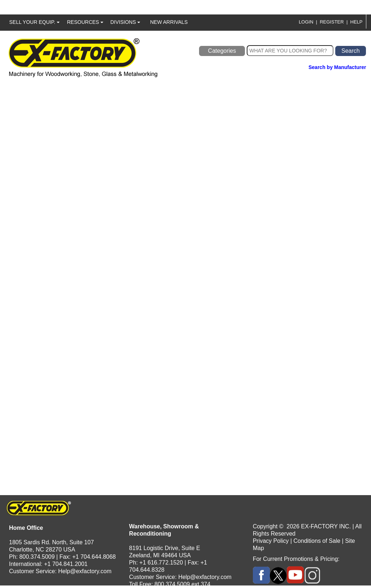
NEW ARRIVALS (169, 22)
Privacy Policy (271, 541)
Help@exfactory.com (85, 571)
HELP (357, 22)
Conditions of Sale (317, 541)
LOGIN (306, 22)
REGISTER (332, 22)
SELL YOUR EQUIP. (34, 22)
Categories (222, 51)
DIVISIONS (126, 22)
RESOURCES (85, 22)
